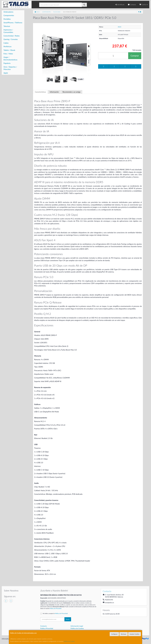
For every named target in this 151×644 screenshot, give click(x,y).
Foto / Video (8, 54)
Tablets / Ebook (9, 50)
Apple (6, 73)
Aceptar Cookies (134, 634)
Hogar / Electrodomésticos (10, 58)
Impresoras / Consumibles (8, 31)
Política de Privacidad (56, 608)
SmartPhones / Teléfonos (13, 23)
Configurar (114, 634)
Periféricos (8, 46)
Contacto (132, 5)
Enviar (68, 619)
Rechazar (124, 634)
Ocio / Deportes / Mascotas (10, 68)
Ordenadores (8, 12)
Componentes (9, 15)
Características (40, 92)
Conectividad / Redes (12, 36)
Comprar (135, 56)
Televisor (7, 26)
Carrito (143, 5)
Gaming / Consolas (11, 39)
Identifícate (120, 5)
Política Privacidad (47, 628)
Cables (6, 43)
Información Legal (77, 626)
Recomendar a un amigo (72, 92)
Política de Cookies (69, 641)
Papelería (7, 63)
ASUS (119, 27)
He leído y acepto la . (55, 613)
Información (54, 92)
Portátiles (7, 19)
